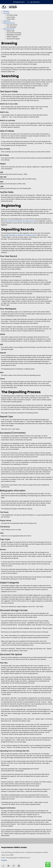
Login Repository (35, 2)
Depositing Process (9, 29)
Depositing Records (9, 23)
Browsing (6, 11)
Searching (6, 13)
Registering (7, 21)
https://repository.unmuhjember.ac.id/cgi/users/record (20, 221)
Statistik (4, 860)
